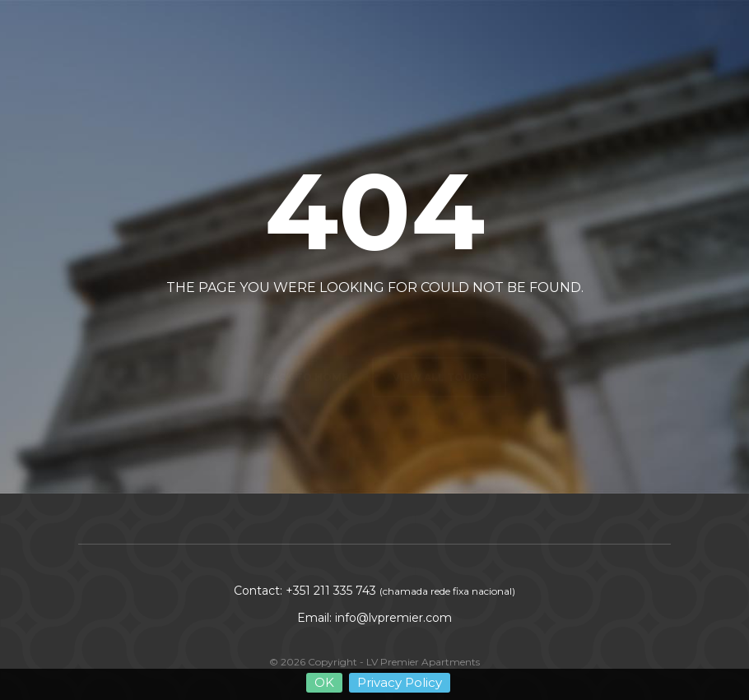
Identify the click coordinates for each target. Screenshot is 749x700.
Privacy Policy (400, 686)
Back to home (306, 338)
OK (324, 686)
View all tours (439, 338)
